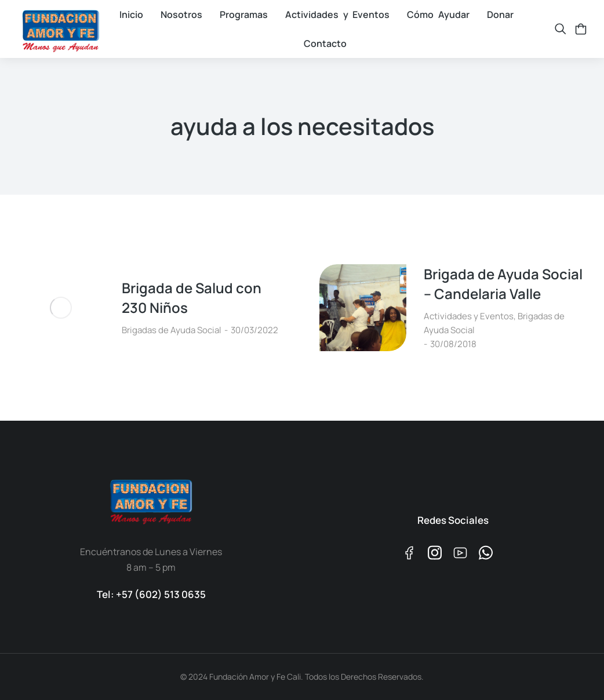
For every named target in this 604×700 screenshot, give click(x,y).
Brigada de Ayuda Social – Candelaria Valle (503, 284)
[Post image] (61, 308)
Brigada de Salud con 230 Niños (192, 298)
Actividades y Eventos (469, 316)
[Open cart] (581, 29)
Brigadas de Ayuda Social (172, 330)
